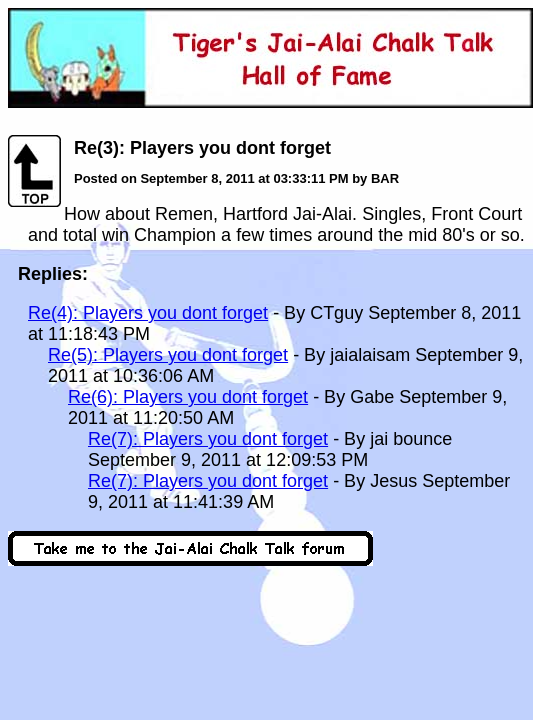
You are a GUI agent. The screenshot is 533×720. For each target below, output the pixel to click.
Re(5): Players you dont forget (168, 355)
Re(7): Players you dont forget (208, 439)
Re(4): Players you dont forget (148, 313)
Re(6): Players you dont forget (188, 397)
